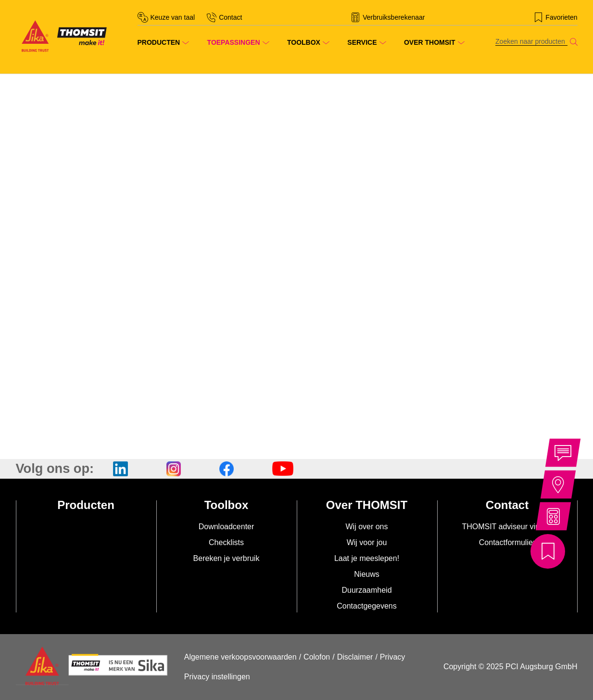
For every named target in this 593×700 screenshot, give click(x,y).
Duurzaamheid (366, 590)
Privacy (392, 657)
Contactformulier (507, 542)
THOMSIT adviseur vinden (507, 527)
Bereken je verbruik (227, 558)
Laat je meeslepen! (367, 558)
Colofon (317, 657)
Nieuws (366, 574)
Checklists (226, 542)
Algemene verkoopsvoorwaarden (240, 657)
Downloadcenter (227, 527)
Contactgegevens (367, 606)
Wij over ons (366, 527)
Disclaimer (355, 657)
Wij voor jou (367, 542)
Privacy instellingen (217, 677)
